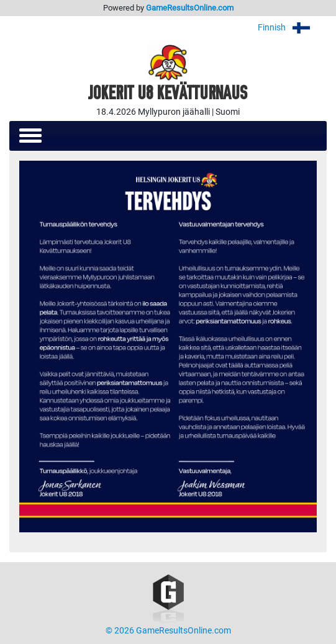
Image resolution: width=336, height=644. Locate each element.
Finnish (292, 28)
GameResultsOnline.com (190, 8)
